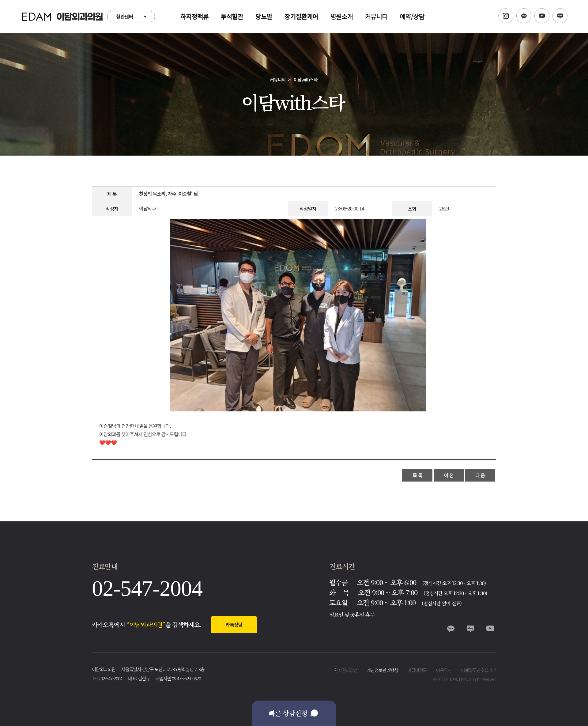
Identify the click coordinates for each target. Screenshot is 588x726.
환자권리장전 (346, 670)
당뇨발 (264, 16)
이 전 (449, 475)
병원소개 (342, 16)
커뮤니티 (376, 16)
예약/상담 (412, 16)
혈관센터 (124, 17)
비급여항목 (417, 670)
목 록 (417, 475)
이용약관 (444, 670)
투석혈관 (232, 16)
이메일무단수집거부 (479, 670)
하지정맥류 (194, 16)
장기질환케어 (301, 16)
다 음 (480, 475)
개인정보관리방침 (382, 670)
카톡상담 (234, 625)
